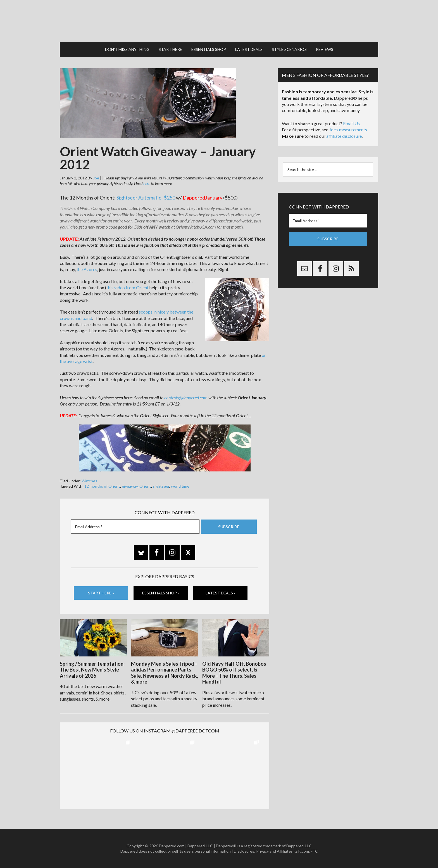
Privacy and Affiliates (274, 851)
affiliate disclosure (344, 136)
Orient (145, 486)
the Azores (87, 269)
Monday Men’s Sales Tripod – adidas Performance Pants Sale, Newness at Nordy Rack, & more (165, 673)
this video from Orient (128, 287)
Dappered (219, 21)
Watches (89, 481)
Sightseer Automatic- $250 (146, 198)
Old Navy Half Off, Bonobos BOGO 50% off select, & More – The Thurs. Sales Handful (234, 673)
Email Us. (352, 123)
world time (180, 486)
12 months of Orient (102, 486)
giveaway (130, 486)
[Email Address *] (135, 527)
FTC (314, 851)
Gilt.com (302, 851)
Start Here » (101, 593)
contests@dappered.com (186, 398)
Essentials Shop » (161, 593)
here (147, 183)
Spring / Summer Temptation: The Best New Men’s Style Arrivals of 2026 (92, 670)
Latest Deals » (221, 593)
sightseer (161, 486)
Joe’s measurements (348, 130)
